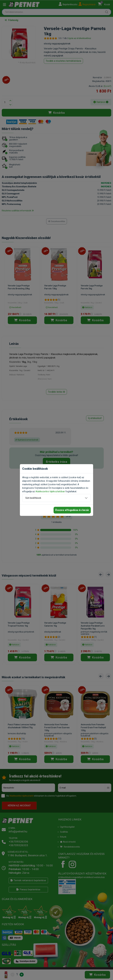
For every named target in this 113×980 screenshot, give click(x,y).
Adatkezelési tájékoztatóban (50, 491)
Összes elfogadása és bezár (72, 510)
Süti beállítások (33, 498)
